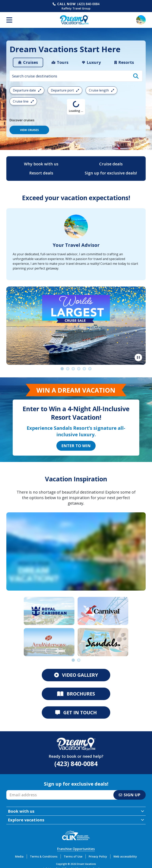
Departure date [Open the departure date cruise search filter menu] (27, 90)
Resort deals (41, 173)
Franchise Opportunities (76, 849)
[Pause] (138, 357)
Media (19, 856)
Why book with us (41, 164)
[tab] (28, 62)
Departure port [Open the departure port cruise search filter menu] (65, 90)
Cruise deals (111, 164)
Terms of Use (73, 856)
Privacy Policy (98, 856)
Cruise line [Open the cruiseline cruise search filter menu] (23, 101)
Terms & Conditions (44, 856)
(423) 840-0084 (88, 4)
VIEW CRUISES (29, 130)
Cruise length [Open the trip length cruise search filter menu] (101, 90)
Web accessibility (125, 856)
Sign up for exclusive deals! (111, 173)
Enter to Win (76, 446)
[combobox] (76, 76)
